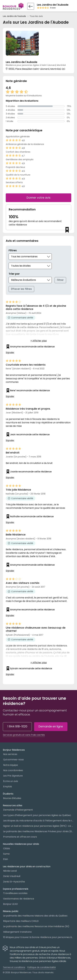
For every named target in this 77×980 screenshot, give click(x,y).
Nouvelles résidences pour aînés (21, 844)
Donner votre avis (38, 198)
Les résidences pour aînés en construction (27, 866)
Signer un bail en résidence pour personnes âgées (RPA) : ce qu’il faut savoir (39, 826)
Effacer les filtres (21, 289)
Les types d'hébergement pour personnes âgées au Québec (37, 815)
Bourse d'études (12, 798)
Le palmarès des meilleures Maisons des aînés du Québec (35, 916)
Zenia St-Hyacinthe (14, 882)
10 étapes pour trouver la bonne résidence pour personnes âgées (39, 937)
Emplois (8, 787)
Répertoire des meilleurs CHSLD (21, 921)
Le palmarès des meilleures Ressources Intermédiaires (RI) (36, 926)
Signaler (10, 352)
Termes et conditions (14, 967)
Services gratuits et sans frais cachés (24, 735)
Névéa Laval (10, 871)
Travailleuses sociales (15, 893)
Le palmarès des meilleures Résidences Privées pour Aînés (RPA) (39, 831)
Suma (6, 854)
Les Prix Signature (13, 776)
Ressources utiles (13, 805)
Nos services (10, 754)
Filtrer (60, 280)
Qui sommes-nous (13, 760)
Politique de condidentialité (42, 967)
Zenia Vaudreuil (12, 876)
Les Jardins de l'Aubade (14, 16)
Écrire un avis (11, 781)
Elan (6, 859)
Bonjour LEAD (10, 904)
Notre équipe (10, 765)
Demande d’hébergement (18, 810)
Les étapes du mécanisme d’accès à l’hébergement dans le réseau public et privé (39, 821)
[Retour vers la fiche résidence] (31, 6)
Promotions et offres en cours (20, 837)
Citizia (6, 848)
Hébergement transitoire (17, 932)
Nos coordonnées (13, 770)
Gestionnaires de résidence (19, 899)
